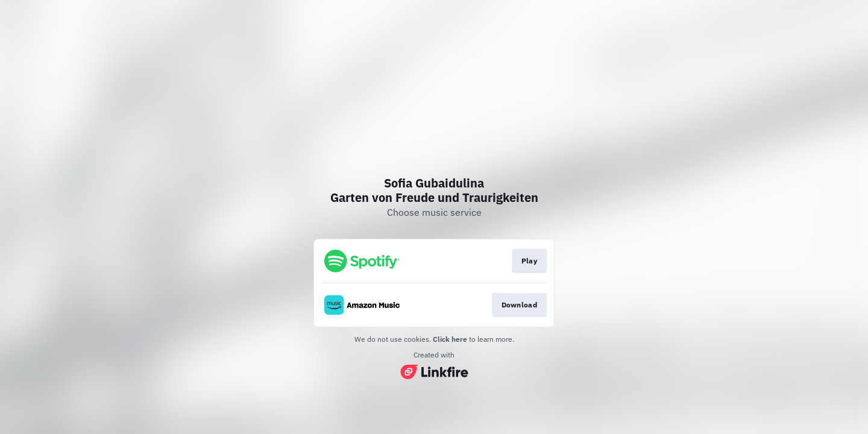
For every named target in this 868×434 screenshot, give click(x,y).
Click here (450, 339)
